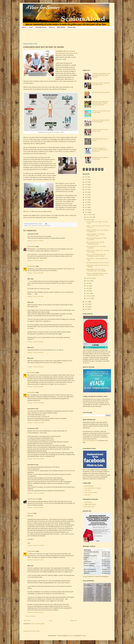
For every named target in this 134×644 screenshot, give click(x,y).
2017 (86, 200)
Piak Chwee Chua (33, 499)
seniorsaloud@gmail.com (90, 441)
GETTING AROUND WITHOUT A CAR (97, 263)
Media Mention (61, 27)
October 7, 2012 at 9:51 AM (35, 367)
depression (35, 226)
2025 (86, 179)
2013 (86, 210)
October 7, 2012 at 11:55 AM (36, 459)
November (90, 217)
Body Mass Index (89, 507)
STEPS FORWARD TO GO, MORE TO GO (100, 130)
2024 (86, 182)
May (88, 288)
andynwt (71, 636)
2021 (86, 190)
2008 (86, 309)
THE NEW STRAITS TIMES (93, 488)
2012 (86, 212)
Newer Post (27, 621)
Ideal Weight (88, 502)
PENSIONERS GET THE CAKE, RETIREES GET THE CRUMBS (96, 270)
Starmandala (31, 246)
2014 (86, 207)
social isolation (47, 226)
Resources (52, 27)
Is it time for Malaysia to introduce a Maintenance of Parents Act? (100, 150)
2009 (86, 307)
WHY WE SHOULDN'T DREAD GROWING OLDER (95, 243)
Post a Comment (30, 616)
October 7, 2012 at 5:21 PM (35, 507)
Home (50, 621)
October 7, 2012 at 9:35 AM (35, 352)
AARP (58, 137)
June (88, 286)
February (89, 296)
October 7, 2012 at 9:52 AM (35, 387)
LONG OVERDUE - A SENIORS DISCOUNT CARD (95, 235)
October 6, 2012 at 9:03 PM (35, 260)
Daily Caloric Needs (90, 504)
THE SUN (87, 495)
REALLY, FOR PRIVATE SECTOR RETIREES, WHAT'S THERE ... (96, 255)
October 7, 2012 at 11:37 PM (36, 545)
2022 (86, 187)
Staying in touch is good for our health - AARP (51, 132)
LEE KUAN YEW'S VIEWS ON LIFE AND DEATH (101, 84)
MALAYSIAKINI (89, 486)
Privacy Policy (72, 27)
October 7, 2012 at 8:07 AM (35, 273)
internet (40, 226)
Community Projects (41, 27)
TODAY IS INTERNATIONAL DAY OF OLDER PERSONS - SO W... (97, 274)
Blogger (83, 636)
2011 (86, 302)
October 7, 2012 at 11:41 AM (36, 423)
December (90, 215)
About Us (24, 27)
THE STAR (88, 490)
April (88, 291)
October (89, 220)
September (90, 278)
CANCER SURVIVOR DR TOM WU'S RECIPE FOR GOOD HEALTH (101, 75)
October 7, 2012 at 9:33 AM (35, 342)
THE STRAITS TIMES (91, 493)
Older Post (74, 621)
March (88, 293)
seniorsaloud (31, 266)
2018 (86, 197)
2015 (86, 205)
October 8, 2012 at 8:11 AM (35, 560)
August (89, 281)
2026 (86, 177)
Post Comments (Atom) (38, 624)
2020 (86, 192)
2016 (86, 202)
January (89, 298)
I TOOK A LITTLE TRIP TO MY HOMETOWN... (101, 112)
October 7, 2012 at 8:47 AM (35, 296)
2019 (86, 195)
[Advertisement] (57, 36)
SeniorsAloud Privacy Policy (31, 631)
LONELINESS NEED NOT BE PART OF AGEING (101, 121)
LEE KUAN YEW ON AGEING (101, 92)
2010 (86, 304)
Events (31, 27)
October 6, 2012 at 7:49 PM (35, 241)
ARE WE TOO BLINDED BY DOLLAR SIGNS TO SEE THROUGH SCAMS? (100, 103)
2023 (86, 185)
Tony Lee (30, 513)
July (88, 283)
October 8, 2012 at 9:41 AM (35, 612)
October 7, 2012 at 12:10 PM (36, 493)
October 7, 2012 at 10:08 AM (36, 403)
